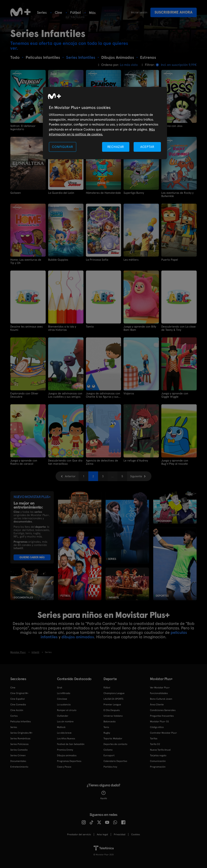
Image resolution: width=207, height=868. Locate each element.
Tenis (106, 727)
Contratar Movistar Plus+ (164, 733)
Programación (158, 767)
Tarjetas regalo (158, 755)
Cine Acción (17, 710)
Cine (58, 12)
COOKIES (136, 834)
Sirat (60, 688)
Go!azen (16, 193)
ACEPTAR (147, 147)
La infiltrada (64, 693)
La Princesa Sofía (97, 260)
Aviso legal (102, 834)
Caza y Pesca (64, 767)
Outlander (63, 716)
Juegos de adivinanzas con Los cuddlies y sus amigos (65, 395)
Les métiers (131, 260)
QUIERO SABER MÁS (32, 557)
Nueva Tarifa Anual (160, 750)
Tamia (90, 327)
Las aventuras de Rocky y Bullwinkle (177, 194)
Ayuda (104, 795)
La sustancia (64, 705)
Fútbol (76, 12)
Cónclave (62, 699)
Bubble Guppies (58, 260)
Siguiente (136, 476)
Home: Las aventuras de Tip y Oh (26, 261)
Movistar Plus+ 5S (159, 722)
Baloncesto (110, 722)
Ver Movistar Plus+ (160, 688)
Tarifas (154, 738)
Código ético (157, 727)
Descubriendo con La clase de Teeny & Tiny (178, 328)
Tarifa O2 (155, 744)
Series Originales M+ (21, 733)
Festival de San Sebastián (71, 744)
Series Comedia (19, 750)
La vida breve (64, 733)
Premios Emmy (65, 750)
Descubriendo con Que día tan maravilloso (65, 462)
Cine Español (17, 699)
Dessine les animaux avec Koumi (27, 328)
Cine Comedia (18, 705)
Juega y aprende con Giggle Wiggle (175, 395)
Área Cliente (157, 705)
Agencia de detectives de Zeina (102, 462)
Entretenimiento (19, 767)
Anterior (70, 476)
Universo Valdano (113, 716)
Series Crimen (18, 755)
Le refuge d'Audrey (136, 460)
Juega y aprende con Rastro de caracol (24, 462)
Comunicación (158, 761)
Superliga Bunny (134, 193)
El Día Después (112, 710)
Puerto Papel (170, 260)
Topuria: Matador (113, 738)
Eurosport (109, 755)
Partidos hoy (110, 767)
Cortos (14, 716)
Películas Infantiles (21, 722)
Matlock (61, 727)
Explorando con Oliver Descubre (24, 395)
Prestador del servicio (79, 834)
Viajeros (129, 393)
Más (92, 13)
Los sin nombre (65, 722)
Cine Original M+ (19, 693)
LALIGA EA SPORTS (113, 699)
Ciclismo (108, 750)
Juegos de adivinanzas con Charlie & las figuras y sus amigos (103, 395)
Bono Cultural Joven (161, 699)
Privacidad (120, 834)
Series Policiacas (19, 744)
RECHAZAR (116, 147)
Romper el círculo (67, 710)
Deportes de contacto (115, 744)
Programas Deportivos (69, 761)
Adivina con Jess (172, 126)
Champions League (114, 693)
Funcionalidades (159, 693)
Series (42, 12)
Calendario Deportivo (115, 761)
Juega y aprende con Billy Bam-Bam (140, 328)
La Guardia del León (61, 193)
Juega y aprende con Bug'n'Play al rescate (175, 462)
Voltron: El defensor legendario (23, 127)
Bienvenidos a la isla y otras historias (62, 328)
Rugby (107, 733)
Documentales (18, 761)
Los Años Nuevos (66, 738)
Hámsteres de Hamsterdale (103, 193)
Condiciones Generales (163, 710)
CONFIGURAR (62, 147)
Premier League (112, 705)
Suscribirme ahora (173, 12)
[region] (105, 123)
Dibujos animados (67, 755)
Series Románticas (20, 738)
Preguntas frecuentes (162, 716)
